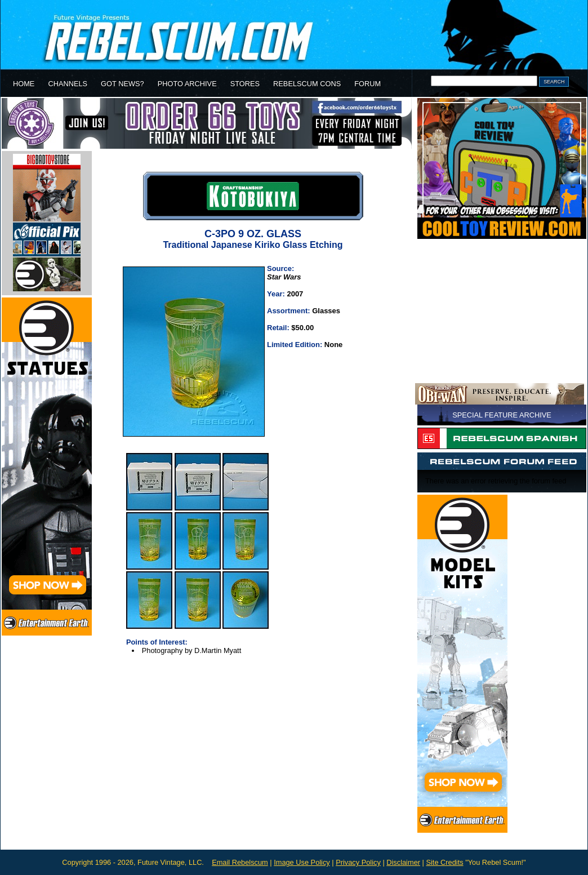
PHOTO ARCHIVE (187, 84)
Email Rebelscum (240, 862)
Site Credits (444, 862)
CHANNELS (68, 84)
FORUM (367, 84)
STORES (245, 84)
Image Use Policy (302, 862)
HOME (24, 84)
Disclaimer (403, 862)
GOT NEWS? (122, 84)
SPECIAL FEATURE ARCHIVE (502, 415)
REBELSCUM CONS (307, 84)
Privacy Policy (358, 862)
